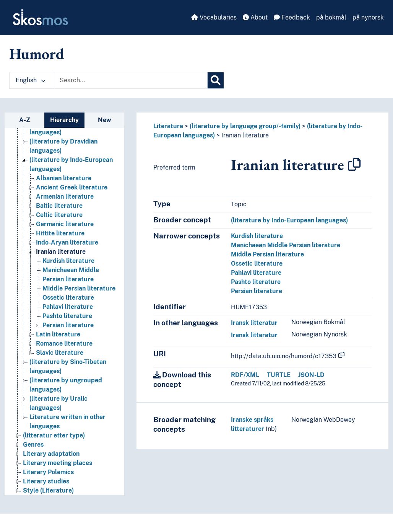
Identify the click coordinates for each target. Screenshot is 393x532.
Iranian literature (245, 135)
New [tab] (105, 120)
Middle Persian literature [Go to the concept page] (79, 288)
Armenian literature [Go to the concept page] (65, 197)
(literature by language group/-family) (245, 126)
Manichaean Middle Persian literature (286, 245)
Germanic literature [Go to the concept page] (65, 224)
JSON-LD (311, 375)
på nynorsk (368, 17)
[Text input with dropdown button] (131, 80)
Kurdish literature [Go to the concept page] (68, 261)
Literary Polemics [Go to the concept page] (48, 472)
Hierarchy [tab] (64, 120)
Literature (168, 126)
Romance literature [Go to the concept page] (64, 344)
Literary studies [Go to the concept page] (46, 481)
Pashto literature (256, 282)
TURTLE (279, 375)
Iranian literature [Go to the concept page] (61, 252)
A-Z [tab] (25, 120)
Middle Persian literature (267, 254)
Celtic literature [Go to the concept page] (59, 215)
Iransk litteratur (254, 323)
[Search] (216, 80)
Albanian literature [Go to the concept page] (64, 178)
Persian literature (257, 291)
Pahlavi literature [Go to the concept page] (68, 307)
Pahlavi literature (256, 273)
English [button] (31, 80)
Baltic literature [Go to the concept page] (59, 206)
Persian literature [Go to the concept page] (68, 325)
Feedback (292, 17)
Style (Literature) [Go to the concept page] (48, 490)
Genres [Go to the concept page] (33, 445)
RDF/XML (245, 375)
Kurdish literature (257, 236)
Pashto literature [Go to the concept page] (67, 316)
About (255, 17)
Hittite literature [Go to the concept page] (60, 233)
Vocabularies (214, 17)
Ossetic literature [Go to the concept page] (68, 298)
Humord (37, 54)
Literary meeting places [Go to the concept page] (58, 463)
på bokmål (331, 17)
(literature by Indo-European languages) (289, 220)
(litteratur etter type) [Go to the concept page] (54, 435)
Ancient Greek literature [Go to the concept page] (72, 187)
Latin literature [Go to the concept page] (58, 334)
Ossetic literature (257, 264)
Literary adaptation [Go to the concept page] (51, 454)
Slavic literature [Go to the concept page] (60, 353)
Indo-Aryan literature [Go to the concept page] (67, 242)
